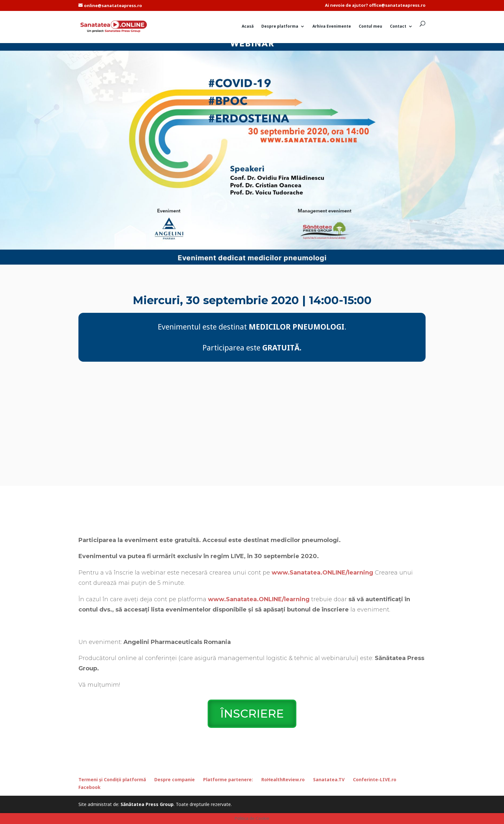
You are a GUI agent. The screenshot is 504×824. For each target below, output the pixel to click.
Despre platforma (280, 27)
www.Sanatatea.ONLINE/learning (322, 573)
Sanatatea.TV (329, 779)
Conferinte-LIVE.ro (375, 779)
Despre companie (175, 779)
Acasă (248, 27)
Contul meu (370, 27)
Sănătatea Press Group (147, 804)
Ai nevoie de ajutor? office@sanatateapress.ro (375, 6)
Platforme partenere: (228, 779)
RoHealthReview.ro (283, 779)
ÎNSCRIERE (252, 714)
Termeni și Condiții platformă (112, 779)
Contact (398, 27)
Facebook (90, 787)
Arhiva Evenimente (332, 27)
